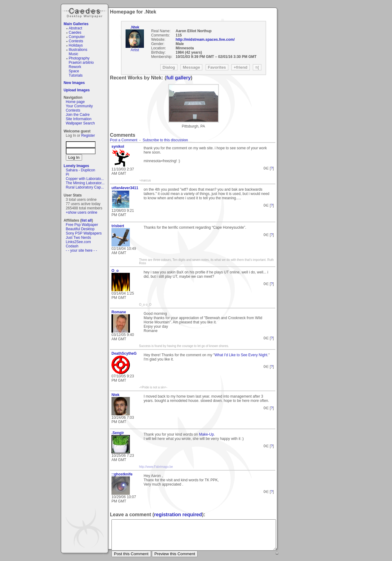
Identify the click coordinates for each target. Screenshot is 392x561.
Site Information (79, 119)
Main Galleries (76, 24)
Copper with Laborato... (85, 179)
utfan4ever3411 (125, 188)
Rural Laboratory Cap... (85, 187)
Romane (119, 312)
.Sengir (118, 433)
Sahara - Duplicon (81, 170)
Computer (77, 37)
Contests (76, 41)
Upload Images (77, 90)
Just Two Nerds (78, 238)
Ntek (115, 395)
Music (73, 54)
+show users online (82, 212)
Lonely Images (76, 166)
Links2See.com (78, 242)
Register (88, 135)
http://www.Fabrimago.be (156, 467)
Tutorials (76, 75)
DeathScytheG (124, 353)
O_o (115, 271)
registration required (178, 515)
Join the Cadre (78, 115)
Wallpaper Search (80, 123)
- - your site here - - (81, 250)
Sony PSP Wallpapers (84, 233)
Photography (79, 58)
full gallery (179, 78)
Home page (75, 102)
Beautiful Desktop (80, 229)
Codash (72, 246)
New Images (74, 83)
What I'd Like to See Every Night (241, 355)
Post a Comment (124, 140)
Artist (135, 50)
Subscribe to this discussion (165, 140)
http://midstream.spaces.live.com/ (205, 40)
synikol (118, 147)
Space (74, 71)
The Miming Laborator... (85, 183)
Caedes (85, 12)
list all (87, 220)
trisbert (118, 226)
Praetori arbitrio (81, 63)
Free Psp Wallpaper (82, 225)
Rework (75, 67)
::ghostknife (122, 474)
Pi (68, 174)
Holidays (76, 45)
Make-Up (207, 434)
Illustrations (78, 50)
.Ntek (135, 27)
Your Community (79, 106)
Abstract (75, 28)
